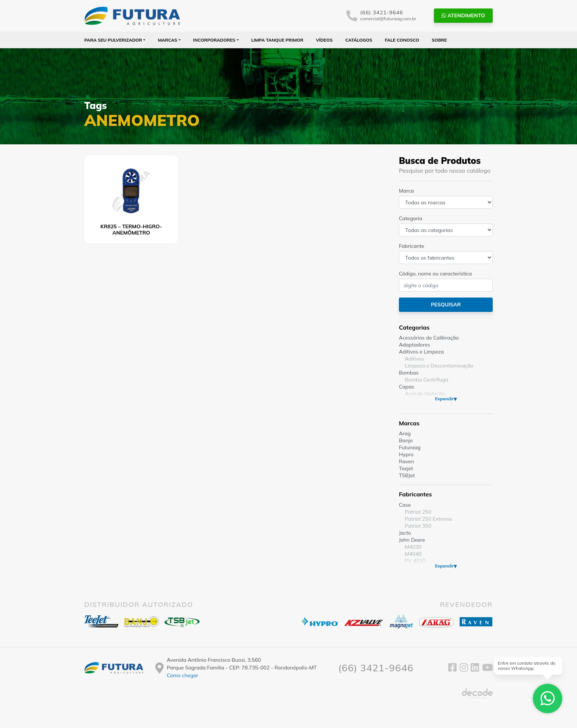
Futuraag (410, 447)
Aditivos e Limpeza (421, 352)
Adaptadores (415, 345)
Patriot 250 (418, 512)
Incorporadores (214, 40)
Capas (407, 387)
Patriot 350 (418, 526)
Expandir (444, 399)
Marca (406, 191)
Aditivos (414, 359)
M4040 (413, 554)
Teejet (406, 468)
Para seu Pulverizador (113, 40)
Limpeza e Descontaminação (439, 366)
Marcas (168, 40)
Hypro (406, 454)
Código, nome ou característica (435, 274)
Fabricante (412, 246)
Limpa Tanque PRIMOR (277, 40)
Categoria (410, 218)
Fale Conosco (402, 40)
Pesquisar (446, 305)
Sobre (439, 40)
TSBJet (407, 475)
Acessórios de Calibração (429, 338)
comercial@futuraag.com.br (388, 19)
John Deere (412, 540)
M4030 (413, 547)
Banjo (406, 440)
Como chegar (183, 675)
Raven (406, 461)
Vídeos (324, 40)
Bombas (409, 373)
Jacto (405, 533)
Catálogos (359, 40)
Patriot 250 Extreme (429, 519)
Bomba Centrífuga (426, 380)
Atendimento (463, 15)
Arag (405, 433)
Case (405, 505)
